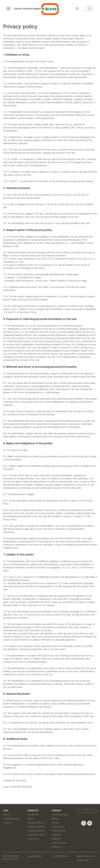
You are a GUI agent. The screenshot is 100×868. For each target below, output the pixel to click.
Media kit (56, 839)
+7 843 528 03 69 (60, 856)
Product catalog (59, 831)
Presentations (58, 827)
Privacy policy (82, 860)
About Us (7, 815)
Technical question (60, 815)
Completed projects (12, 819)
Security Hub (33, 815)
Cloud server (33, 839)
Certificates (57, 835)
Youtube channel (59, 843)
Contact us (8, 823)
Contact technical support (27, 9)
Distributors (57, 847)
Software (56, 823)
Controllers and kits (36, 831)
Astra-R (31, 819)
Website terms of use (86, 856)
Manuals (55, 819)
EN (89, 8)
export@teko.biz (35, 856)
